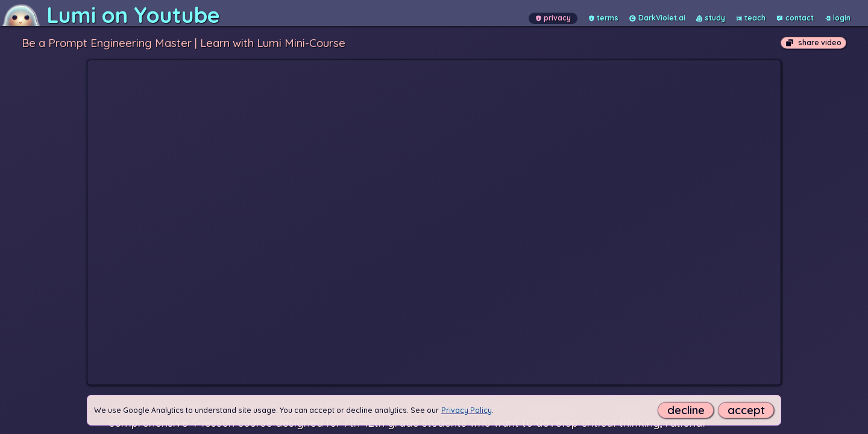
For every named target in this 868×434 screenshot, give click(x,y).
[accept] (746, 410)
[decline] (686, 410)
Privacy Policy (467, 410)
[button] (110, 13)
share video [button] (820, 42)
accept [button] (746, 410)
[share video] (813, 43)
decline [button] (686, 410)
